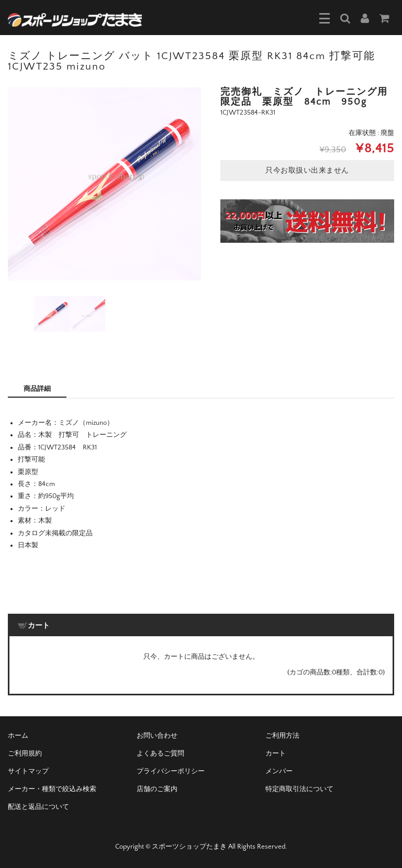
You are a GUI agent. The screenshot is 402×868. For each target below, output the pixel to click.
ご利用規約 (25, 753)
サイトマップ (28, 771)
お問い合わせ (157, 736)
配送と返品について (38, 807)
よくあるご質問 (160, 753)
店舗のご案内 (157, 789)
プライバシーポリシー (171, 771)
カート (276, 753)
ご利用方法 (282, 736)
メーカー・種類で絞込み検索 (52, 789)
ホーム (18, 736)
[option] (104, 184)
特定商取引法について (299, 789)
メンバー (279, 771)
